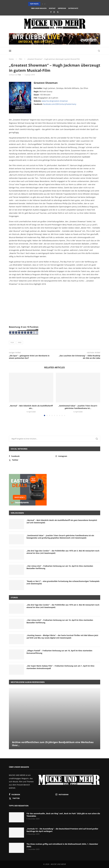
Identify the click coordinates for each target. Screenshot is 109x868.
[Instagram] (54, 12)
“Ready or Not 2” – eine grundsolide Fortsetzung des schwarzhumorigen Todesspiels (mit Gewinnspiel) (63, 582)
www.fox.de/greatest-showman (55, 101)
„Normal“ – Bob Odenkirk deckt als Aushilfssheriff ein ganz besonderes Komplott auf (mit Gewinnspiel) (62, 521)
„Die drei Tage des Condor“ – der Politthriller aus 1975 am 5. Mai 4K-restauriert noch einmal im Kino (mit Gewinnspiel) (63, 552)
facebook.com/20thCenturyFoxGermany (60, 104)
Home (11, 59)
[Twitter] (58, 12)
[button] (42, 4)
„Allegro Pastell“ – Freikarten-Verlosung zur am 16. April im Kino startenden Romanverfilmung (59, 652)
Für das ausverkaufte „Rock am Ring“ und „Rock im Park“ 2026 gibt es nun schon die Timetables (63, 815)
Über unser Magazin (39, 8)
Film (21, 59)
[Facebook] (51, 12)
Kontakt (52, 8)
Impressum (62, 8)
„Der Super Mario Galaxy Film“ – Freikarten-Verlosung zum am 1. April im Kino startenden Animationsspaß (60, 667)
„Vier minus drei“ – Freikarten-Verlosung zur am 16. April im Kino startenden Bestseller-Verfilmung (60, 567)
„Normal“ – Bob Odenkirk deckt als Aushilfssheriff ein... (31, 407)
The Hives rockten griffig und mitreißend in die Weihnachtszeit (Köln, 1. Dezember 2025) (62, 845)
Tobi (19, 75)
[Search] (99, 51)
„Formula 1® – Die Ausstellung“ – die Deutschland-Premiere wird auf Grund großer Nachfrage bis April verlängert (62, 830)
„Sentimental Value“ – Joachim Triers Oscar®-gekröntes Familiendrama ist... (78, 407)
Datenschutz (73, 8)
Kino (20, 342)
